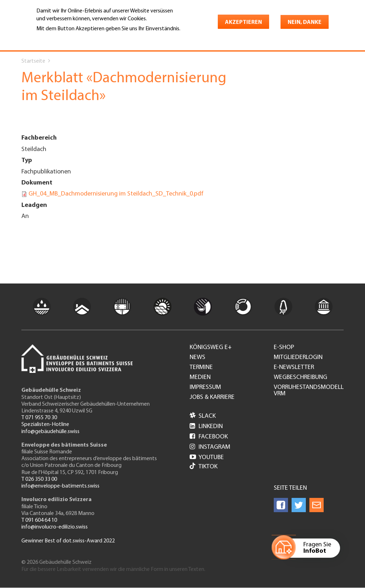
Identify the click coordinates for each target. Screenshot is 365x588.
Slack (203, 416)
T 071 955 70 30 (39, 418)
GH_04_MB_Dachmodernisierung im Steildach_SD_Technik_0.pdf (116, 194)
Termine (201, 368)
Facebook (209, 437)
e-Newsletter (294, 368)
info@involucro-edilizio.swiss (55, 527)
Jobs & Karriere (212, 397)
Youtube (207, 457)
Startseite (33, 61)
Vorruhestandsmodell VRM (309, 391)
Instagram (210, 447)
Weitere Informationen (67, 39)
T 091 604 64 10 (39, 520)
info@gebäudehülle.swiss (50, 432)
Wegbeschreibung (300, 378)
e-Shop (284, 348)
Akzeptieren (243, 22)
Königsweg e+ (211, 348)
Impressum (205, 387)
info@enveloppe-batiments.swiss (60, 486)
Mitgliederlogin (298, 358)
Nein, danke (305, 22)
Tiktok (204, 467)
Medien (200, 378)
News (197, 358)
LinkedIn (206, 426)
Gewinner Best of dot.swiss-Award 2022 (68, 541)
